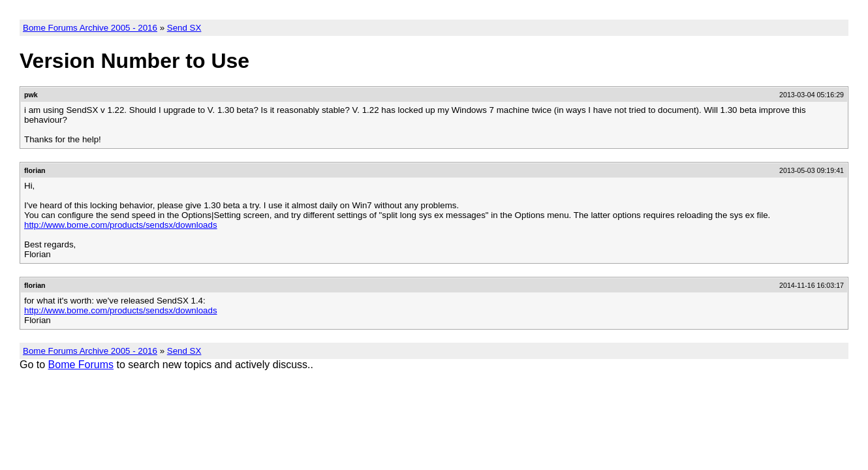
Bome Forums (81, 365)
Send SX (184, 28)
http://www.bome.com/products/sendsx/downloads (121, 225)
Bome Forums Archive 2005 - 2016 (90, 28)
